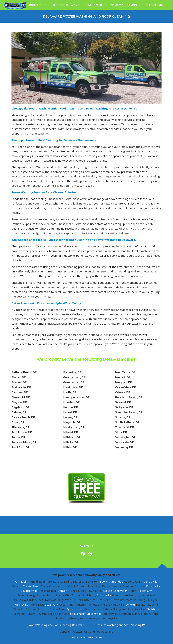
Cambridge (116, 582)
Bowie (104, 582)
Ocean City (51, 605)
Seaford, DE (123, 402)
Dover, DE (18, 422)
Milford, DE (71, 432)
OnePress (77, 638)
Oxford (130, 605)
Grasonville (104, 595)
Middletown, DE (74, 427)
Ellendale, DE (20, 427)
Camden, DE (20, 392)
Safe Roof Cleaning (65, 5)
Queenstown (75, 609)
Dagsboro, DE (20, 407)
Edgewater (120, 591)
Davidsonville (29, 591)
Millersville (21, 605)
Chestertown (31, 586)
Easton (108, 591)
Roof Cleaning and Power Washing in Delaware (102, 240)
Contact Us (38, 5)
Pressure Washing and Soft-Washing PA (120, 625)
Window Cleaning (124, 5)
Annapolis (21, 582)
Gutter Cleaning (154, 5)
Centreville (151, 582)
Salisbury (153, 609)
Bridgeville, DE (21, 387)
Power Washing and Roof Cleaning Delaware (56, 625)
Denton (63, 591)
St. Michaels (78, 614)
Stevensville (94, 614)
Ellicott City (145, 591)
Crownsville (153, 586)
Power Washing (95, 5)
